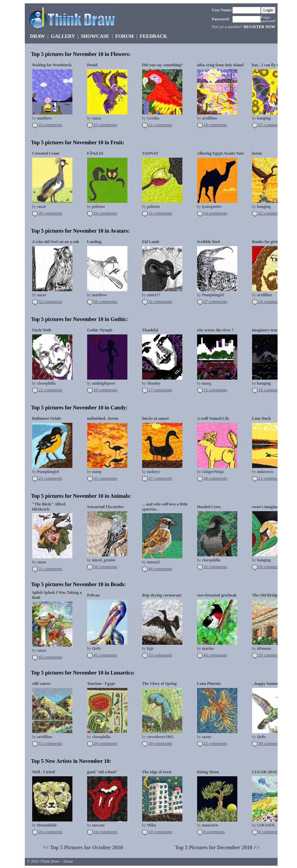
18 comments (215, 125)
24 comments (215, 213)
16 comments (105, 390)
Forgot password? (268, 19)
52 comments (50, 301)
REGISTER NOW (259, 27)
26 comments (105, 213)
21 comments (160, 125)
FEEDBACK (153, 36)
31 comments (160, 213)
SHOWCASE (95, 36)
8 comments (214, 832)
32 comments (215, 567)
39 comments (270, 743)
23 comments (105, 125)
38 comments (215, 478)
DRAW (37, 36)
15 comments (215, 390)
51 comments (50, 743)
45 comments (50, 657)
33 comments (50, 125)
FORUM (125, 36)
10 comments (160, 832)
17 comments (160, 390)
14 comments (105, 832)
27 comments (215, 301)
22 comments (270, 213)
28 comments (50, 213)
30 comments (270, 655)
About (68, 861)
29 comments (105, 743)
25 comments (270, 125)
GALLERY (63, 36)
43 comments (215, 655)
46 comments (160, 569)
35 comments (105, 478)
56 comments (105, 301)
